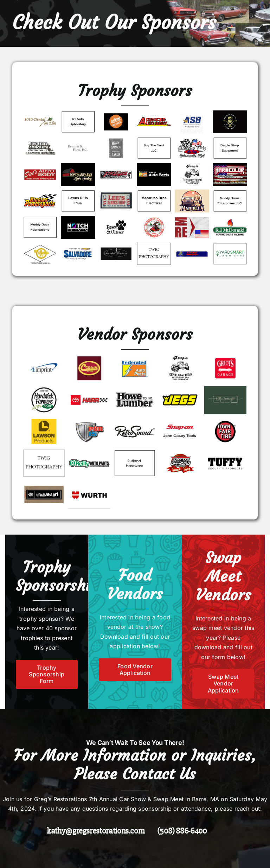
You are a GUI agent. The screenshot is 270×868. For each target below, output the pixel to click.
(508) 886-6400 (182, 831)
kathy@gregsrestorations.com (96, 831)
